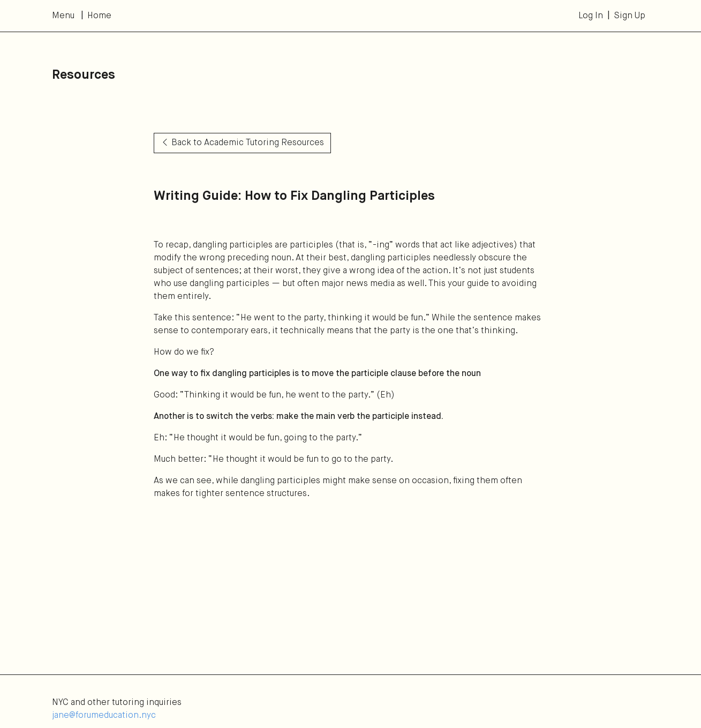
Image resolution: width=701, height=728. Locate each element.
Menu (63, 16)
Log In (591, 16)
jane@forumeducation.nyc (104, 716)
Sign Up (630, 16)
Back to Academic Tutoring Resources (242, 143)
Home (99, 16)
